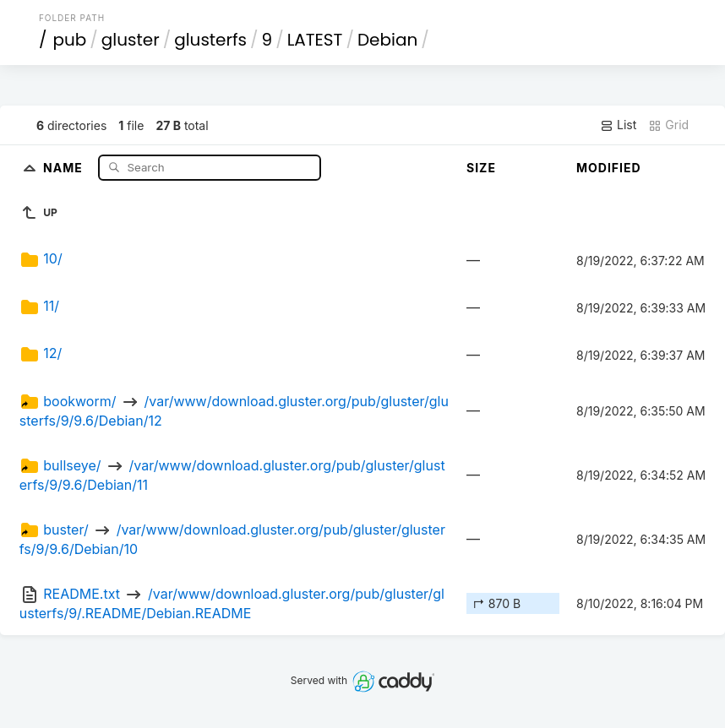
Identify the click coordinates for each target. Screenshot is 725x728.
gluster (131, 40)
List (618, 125)
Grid (668, 125)
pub (69, 40)
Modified (609, 168)
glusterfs (210, 40)
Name (65, 167)
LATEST (315, 40)
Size (481, 168)
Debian (387, 40)
